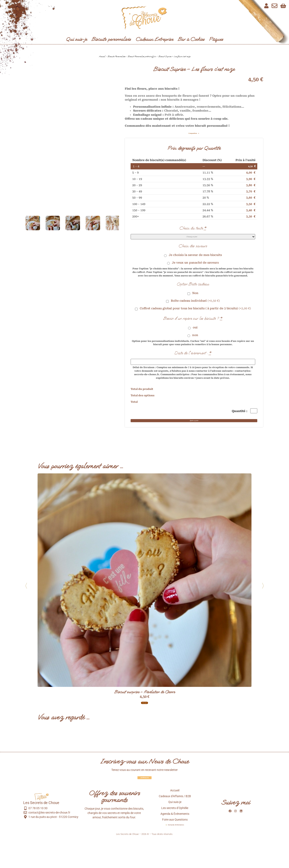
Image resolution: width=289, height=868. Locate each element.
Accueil (102, 56)
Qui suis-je (76, 39)
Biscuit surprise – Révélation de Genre (144, 713)
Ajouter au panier (194, 436)
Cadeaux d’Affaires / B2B (175, 823)
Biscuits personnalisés (111, 39)
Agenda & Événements (175, 841)
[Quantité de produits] (250, 419)
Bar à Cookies (191, 39)
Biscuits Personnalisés (116, 56)
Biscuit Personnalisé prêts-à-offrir (142, 56)
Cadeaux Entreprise (154, 39)
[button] (28, 224)
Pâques (216, 39)
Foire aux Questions (175, 846)
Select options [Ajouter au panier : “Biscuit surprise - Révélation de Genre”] (144, 726)
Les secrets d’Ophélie (175, 835)
